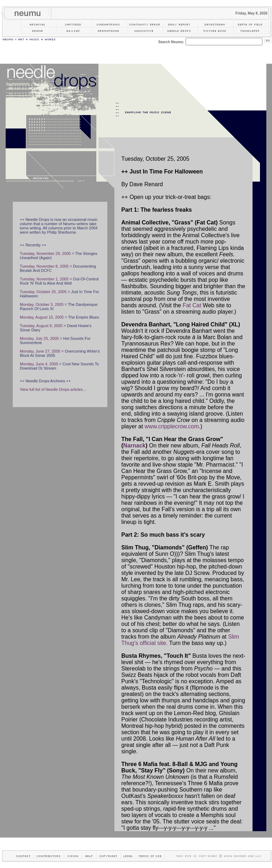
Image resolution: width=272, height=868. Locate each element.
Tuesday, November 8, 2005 (44, 266)
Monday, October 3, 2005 (42, 304)
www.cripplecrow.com (172, 426)
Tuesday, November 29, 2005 (45, 253)
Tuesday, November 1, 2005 (44, 279)
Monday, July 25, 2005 (39, 338)
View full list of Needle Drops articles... (53, 389)
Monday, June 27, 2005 (40, 351)
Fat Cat (192, 305)
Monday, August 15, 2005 (42, 317)
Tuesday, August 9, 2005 (41, 326)
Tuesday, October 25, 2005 (43, 292)
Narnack (134, 446)
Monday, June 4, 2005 (39, 364)
